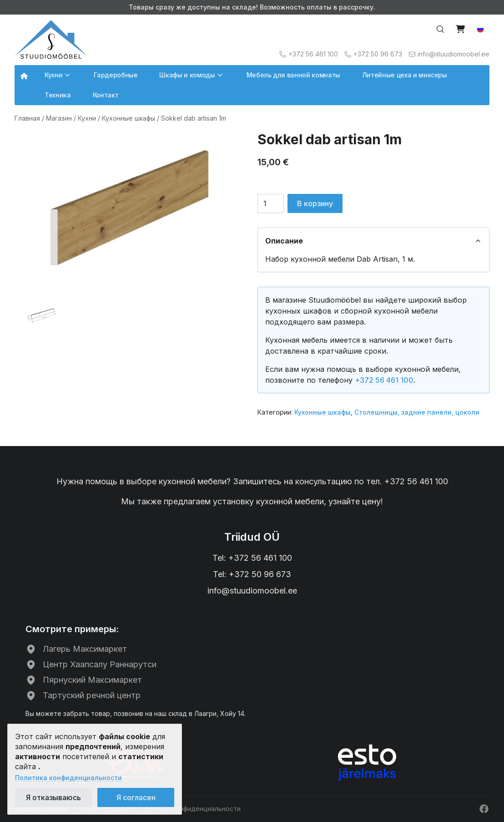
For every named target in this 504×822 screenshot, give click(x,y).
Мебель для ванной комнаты (293, 75)
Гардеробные (116, 75)
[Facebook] (484, 809)
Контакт (106, 95)
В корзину (315, 203)
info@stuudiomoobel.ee (252, 591)
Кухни (87, 118)
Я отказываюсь (53, 797)
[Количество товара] (271, 203)
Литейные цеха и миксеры (405, 75)
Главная (27, 118)
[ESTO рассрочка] (367, 762)
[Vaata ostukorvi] (460, 29)
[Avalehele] (51, 39)
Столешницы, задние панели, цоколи (417, 412)
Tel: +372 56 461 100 (252, 558)
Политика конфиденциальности (68, 778)
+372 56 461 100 (384, 380)
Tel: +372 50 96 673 (252, 574)
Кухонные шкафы (129, 118)
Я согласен (136, 797)
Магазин (59, 118)
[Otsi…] (440, 29)
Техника (58, 95)
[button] (480, 29)
